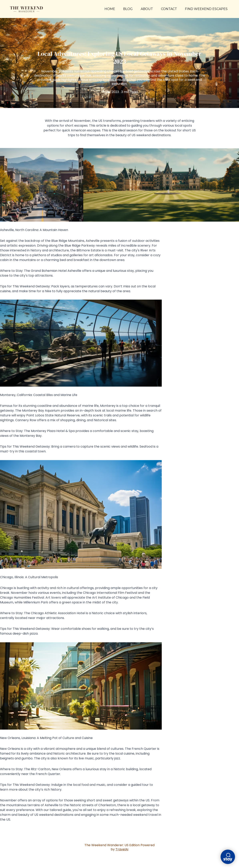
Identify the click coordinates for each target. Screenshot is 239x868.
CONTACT (169, 9)
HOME (110, 9)
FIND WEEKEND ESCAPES (206, 9)
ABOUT (147, 9)
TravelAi (122, 849)
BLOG (128, 9)
